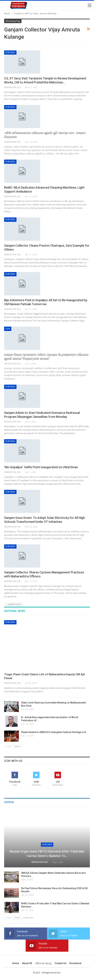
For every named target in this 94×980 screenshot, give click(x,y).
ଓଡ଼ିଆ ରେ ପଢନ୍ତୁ (43, 963)
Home (16, 963)
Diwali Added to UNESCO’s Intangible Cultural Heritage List (54, 732)
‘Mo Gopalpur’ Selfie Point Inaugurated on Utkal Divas (41, 467)
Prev (9, 746)
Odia (8, 329)
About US (27, 963)
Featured (10, 53)
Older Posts (14, 605)
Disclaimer (76, 963)
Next (18, 746)
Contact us (60, 963)
